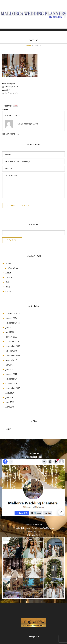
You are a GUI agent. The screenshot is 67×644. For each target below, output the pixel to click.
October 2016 (11, 384)
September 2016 (13, 388)
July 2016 (9, 398)
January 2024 (11, 318)
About (8, 273)
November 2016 (13, 379)
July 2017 (9, 365)
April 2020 (10, 332)
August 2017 (11, 360)
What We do (13, 268)
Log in (8, 429)
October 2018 (11, 351)
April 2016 (10, 407)
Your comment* (33, 185)
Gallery (9, 282)
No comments (11, 93)
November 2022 (13, 323)
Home (28, 46)
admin (7, 90)
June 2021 (10, 328)
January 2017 (11, 374)
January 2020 (11, 337)
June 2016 (10, 402)
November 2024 (13, 314)
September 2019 (13, 346)
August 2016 (11, 393)
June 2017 (10, 370)
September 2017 (13, 356)
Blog (8, 287)
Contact (9, 292)
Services (9, 278)
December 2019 (12, 342)
